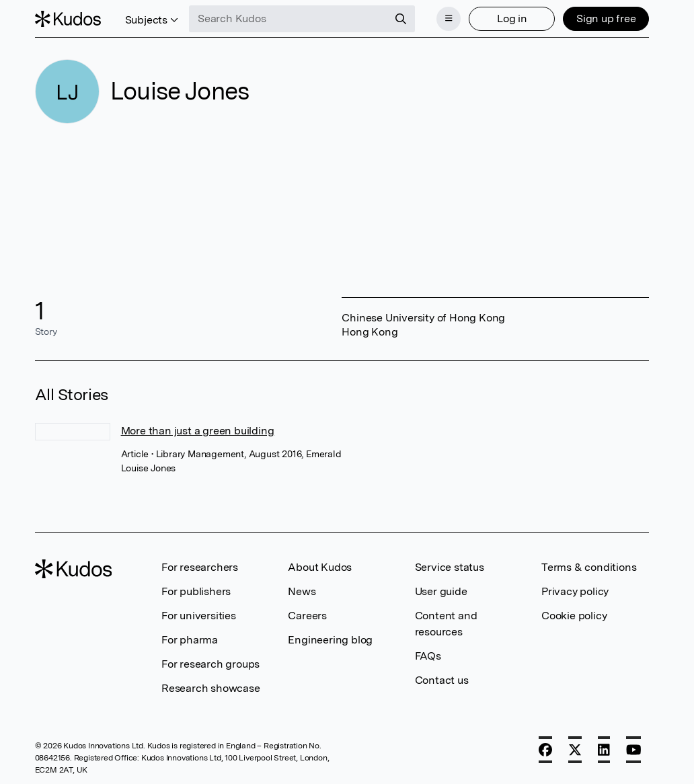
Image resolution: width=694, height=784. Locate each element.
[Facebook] (545, 750)
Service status (450, 567)
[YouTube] (634, 750)
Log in (512, 18)
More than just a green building (198, 431)
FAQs (428, 656)
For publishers (196, 591)
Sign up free (606, 18)
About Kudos (320, 567)
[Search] (401, 19)
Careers (307, 616)
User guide (441, 591)
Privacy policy (575, 591)
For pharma (190, 640)
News (302, 591)
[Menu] (449, 19)
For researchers (200, 567)
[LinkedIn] (604, 750)
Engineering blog (330, 640)
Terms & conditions (589, 567)
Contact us (442, 680)
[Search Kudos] (288, 19)
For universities (199, 616)
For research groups (210, 664)
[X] (575, 750)
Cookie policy (574, 616)
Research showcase (211, 688)
